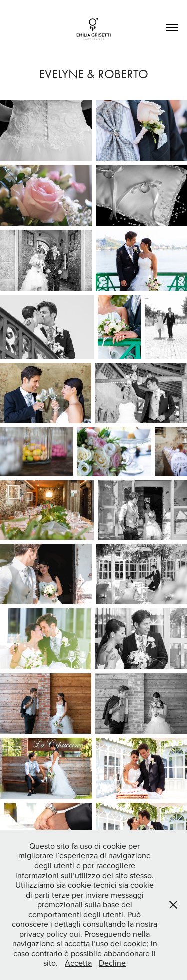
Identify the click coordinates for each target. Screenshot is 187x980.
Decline (112, 963)
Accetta (78, 963)
